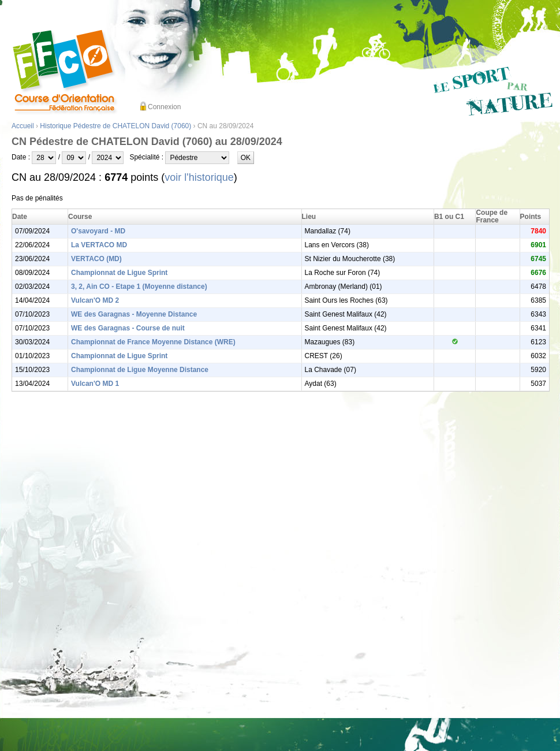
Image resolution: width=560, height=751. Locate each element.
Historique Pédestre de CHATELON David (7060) (115, 126)
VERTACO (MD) (96, 259)
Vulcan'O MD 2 (95, 300)
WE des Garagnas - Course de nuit (128, 328)
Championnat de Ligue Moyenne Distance (140, 370)
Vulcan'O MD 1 (95, 384)
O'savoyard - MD (98, 231)
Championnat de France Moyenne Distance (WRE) (153, 342)
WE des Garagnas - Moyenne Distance (134, 314)
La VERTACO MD (99, 245)
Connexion (164, 107)
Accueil (23, 126)
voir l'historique (199, 177)
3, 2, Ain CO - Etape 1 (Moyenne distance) (139, 287)
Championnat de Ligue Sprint (119, 273)
